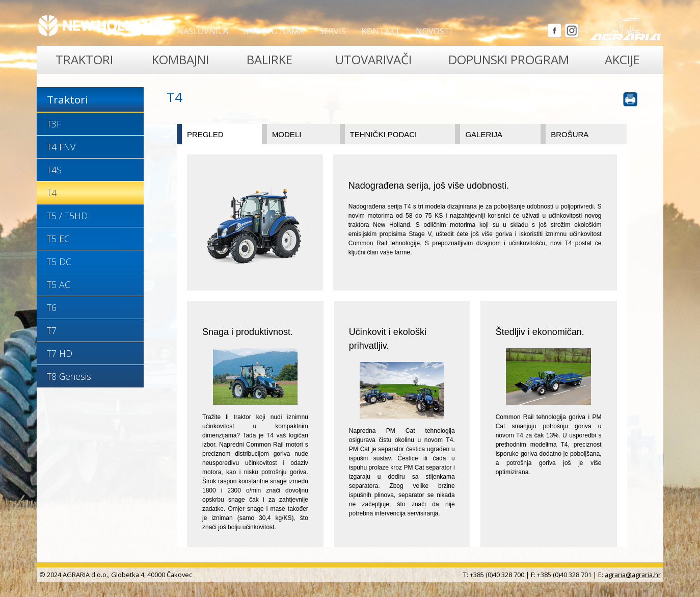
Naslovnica (203, 31)
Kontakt (381, 31)
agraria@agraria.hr (633, 575)
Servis (333, 31)
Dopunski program (509, 59)
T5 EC (58, 239)
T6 (52, 307)
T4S (54, 170)
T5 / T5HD (67, 216)
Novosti (434, 31)
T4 (52, 193)
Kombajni (180, 59)
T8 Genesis (69, 376)
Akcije (622, 59)
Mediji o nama (274, 31)
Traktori (84, 59)
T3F (54, 124)
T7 (52, 330)
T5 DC (59, 262)
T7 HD (60, 353)
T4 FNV (61, 147)
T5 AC (59, 284)
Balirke (270, 59)
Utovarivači (373, 59)
